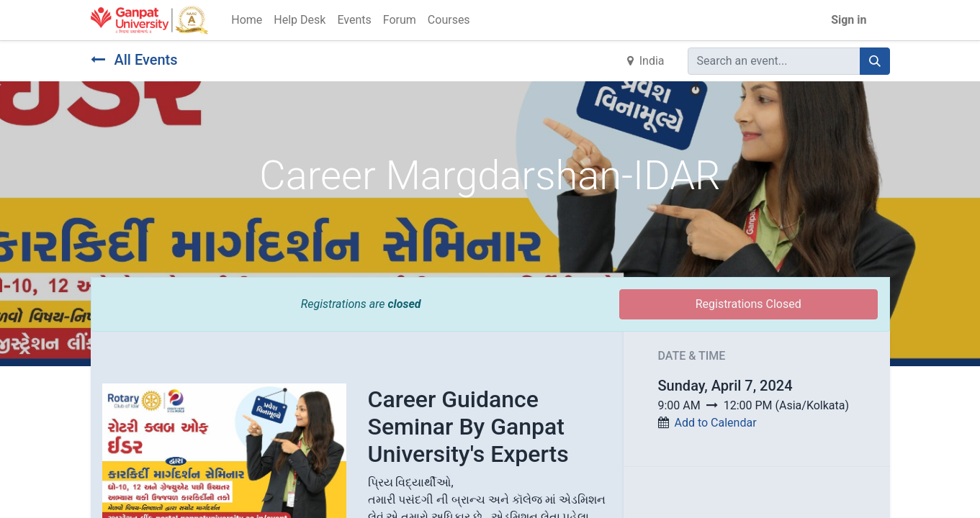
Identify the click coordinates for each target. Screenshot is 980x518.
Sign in (849, 20)
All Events (134, 60)
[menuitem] (247, 20)
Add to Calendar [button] (715, 423)
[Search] (875, 61)
